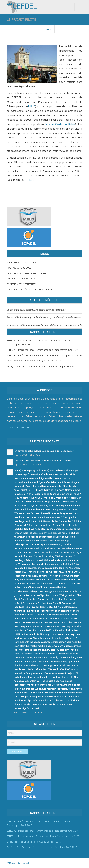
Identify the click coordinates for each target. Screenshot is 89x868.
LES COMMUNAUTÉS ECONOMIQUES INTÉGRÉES (31, 290)
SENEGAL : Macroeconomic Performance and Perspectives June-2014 (43, 350)
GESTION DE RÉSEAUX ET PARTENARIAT (26, 273)
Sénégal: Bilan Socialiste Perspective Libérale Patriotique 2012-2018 (42, 366)
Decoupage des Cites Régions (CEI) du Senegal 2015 (34, 361)
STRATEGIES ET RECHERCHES (21, 262)
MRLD (32, 106)
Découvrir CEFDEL (18, 427)
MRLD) (29, 180)
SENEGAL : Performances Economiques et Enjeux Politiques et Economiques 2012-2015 (39, 342)
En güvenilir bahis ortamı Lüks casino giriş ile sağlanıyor (36, 310)
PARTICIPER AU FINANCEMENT (22, 279)
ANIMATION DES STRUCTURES (22, 284)
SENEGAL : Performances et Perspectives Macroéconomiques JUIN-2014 (44, 355)
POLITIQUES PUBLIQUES (19, 268)
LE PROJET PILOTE (22, 19)
